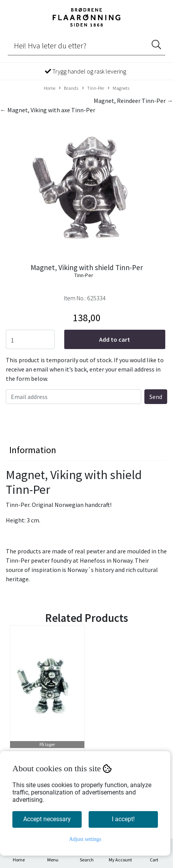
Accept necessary (47, 819)
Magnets (118, 88)
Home (50, 88)
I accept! (123, 819)
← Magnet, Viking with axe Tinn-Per (48, 110)
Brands (69, 88)
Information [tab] (33, 450)
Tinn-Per (93, 88)
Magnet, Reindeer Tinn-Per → (133, 101)
